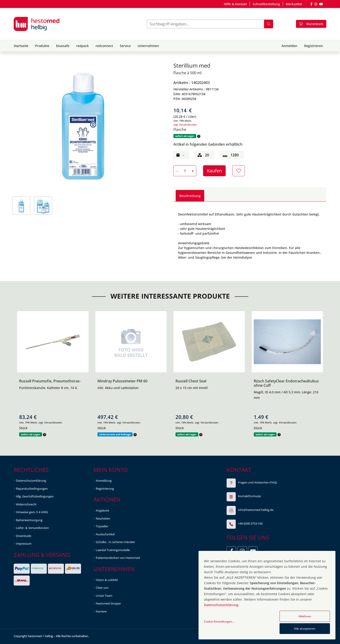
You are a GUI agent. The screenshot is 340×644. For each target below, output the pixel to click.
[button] (198, 136)
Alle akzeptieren (305, 629)
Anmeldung (104, 481)
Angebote (102, 510)
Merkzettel (294, 4)
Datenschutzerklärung (31, 481)
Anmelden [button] (289, 46)
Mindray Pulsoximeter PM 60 (122, 381)
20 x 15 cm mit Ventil (192, 388)
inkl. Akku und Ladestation (118, 388)
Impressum (24, 544)
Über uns (102, 588)
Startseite (21, 46)
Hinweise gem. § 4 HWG (32, 512)
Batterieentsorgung (29, 520)
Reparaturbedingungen (32, 489)
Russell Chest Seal (191, 381)
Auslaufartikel (105, 534)
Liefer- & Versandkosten (32, 528)
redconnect (104, 46)
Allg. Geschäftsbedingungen (35, 496)
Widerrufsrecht (26, 504)
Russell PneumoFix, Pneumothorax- (50, 381)
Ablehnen (305, 616)
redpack (82, 46)
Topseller (102, 526)
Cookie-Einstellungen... (219, 622)
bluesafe (63, 46)
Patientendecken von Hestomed (118, 558)
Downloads (24, 536)
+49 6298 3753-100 (250, 523)
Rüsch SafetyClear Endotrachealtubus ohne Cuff (286, 383)
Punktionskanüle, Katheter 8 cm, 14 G (48, 388)
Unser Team (104, 596)
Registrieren (314, 46)
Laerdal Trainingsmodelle (113, 550)
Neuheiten (103, 518)
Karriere (101, 611)
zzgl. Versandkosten (185, 125)
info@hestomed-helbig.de (256, 510)
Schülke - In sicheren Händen (115, 542)
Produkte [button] (42, 46)
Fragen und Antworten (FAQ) (258, 482)
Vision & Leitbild (107, 580)
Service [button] (125, 46)
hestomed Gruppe (108, 603)
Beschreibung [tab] (190, 196)
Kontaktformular (250, 496)
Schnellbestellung (266, 4)
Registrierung (105, 489)
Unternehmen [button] (148, 46)
